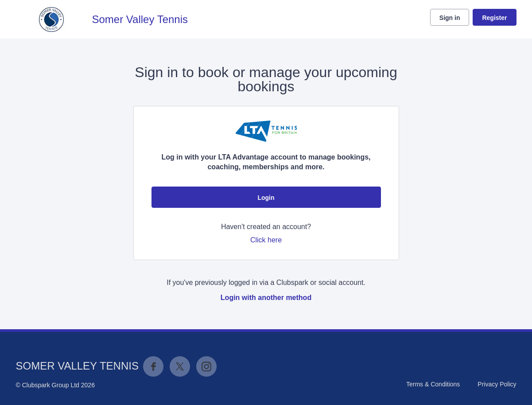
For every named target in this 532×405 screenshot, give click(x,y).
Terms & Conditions (433, 384)
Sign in (450, 18)
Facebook (153, 366)
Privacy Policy (497, 384)
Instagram (206, 366)
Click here (266, 240)
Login (266, 198)
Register (494, 18)
